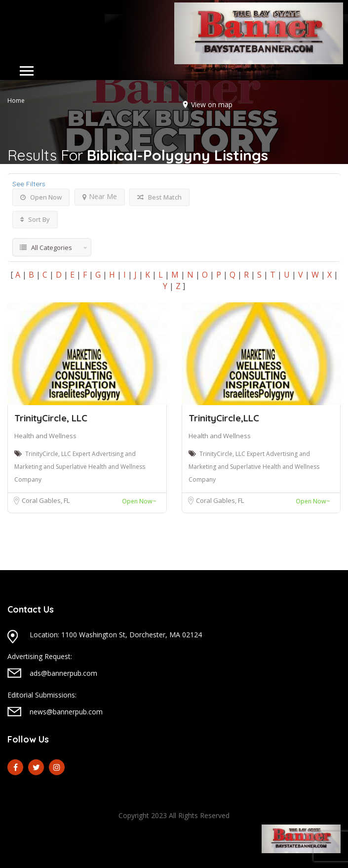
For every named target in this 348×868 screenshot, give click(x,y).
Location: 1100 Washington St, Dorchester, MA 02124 (116, 635)
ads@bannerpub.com (63, 673)
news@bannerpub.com (66, 712)
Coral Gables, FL (46, 500)
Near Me (100, 196)
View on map (212, 104)
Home (16, 101)
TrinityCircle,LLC (224, 418)
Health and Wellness (45, 436)
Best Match (159, 197)
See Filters (29, 184)
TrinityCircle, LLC (51, 418)
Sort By (35, 219)
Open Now (41, 197)
